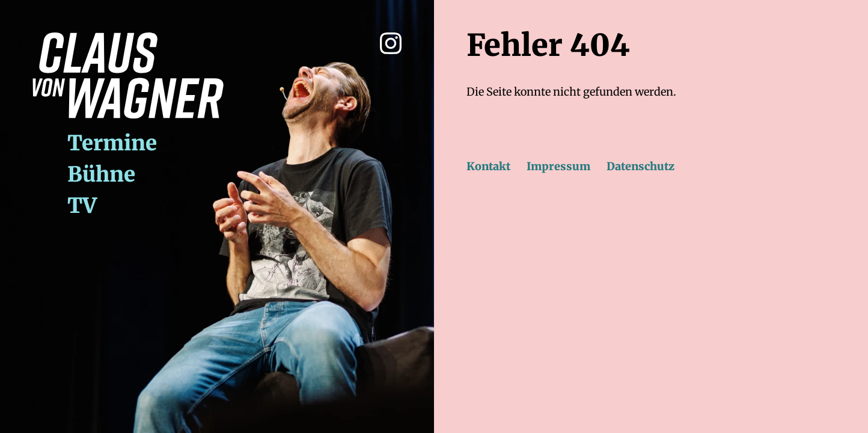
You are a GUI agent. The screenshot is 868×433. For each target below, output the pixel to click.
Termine (112, 143)
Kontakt (488, 166)
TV (82, 205)
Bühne (101, 174)
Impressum (558, 166)
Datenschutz (640, 166)
